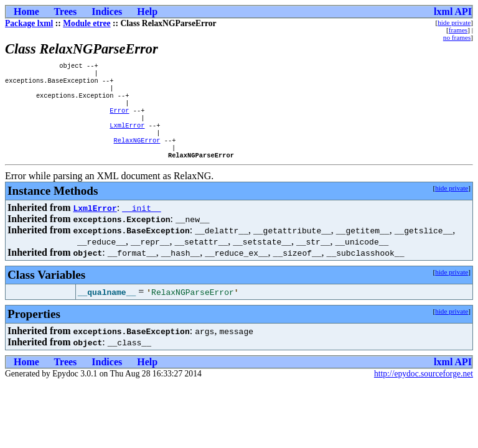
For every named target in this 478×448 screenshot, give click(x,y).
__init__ (141, 224)
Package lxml (29, 23)
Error (119, 119)
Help (147, 12)
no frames (457, 37)
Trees (66, 12)
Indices (107, 12)
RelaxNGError (137, 154)
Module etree (87, 23)
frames (458, 30)
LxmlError (127, 136)
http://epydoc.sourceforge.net (424, 390)
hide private (454, 22)
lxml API (453, 12)
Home (26, 12)
